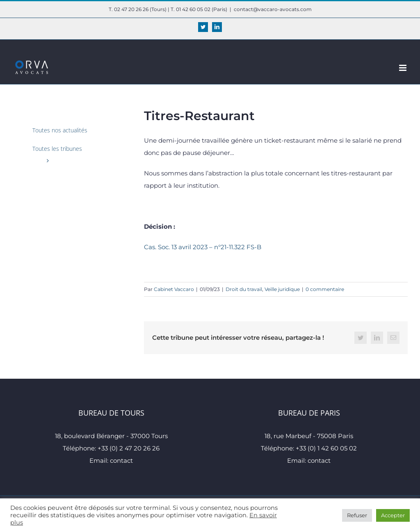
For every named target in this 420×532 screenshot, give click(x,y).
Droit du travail (244, 289)
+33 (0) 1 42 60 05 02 (326, 448)
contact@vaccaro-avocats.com (273, 9)
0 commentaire (325, 289)
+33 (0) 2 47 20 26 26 (129, 448)
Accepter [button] (393, 515)
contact (121, 460)
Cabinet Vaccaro (174, 289)
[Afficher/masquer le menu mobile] (403, 68)
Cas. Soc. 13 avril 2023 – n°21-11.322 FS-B (203, 247)
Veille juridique (282, 289)
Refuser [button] (357, 515)
